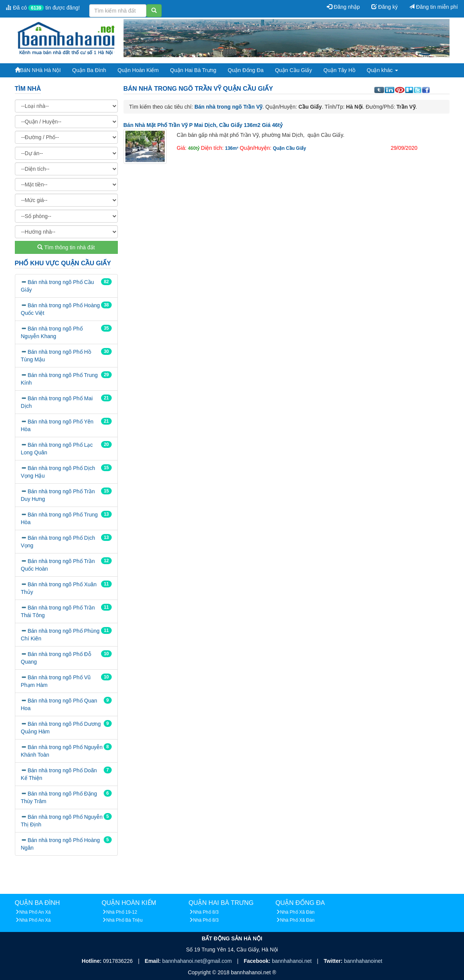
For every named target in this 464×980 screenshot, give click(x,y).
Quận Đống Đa (246, 70)
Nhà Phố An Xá (35, 912)
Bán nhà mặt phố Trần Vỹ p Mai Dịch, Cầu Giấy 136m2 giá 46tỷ (203, 125)
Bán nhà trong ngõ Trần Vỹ (228, 107)
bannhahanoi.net (292, 961)
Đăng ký (385, 7)
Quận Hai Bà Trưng (193, 70)
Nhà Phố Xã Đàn (297, 912)
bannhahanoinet (363, 961)
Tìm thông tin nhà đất (66, 247)
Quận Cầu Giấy (293, 70)
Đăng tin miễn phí (433, 7)
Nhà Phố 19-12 (122, 912)
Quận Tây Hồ (339, 70)
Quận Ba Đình (89, 70)
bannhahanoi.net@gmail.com (197, 961)
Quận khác (382, 70)
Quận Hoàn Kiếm (138, 70)
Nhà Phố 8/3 (206, 912)
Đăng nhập (343, 7)
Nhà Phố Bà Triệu (124, 920)
